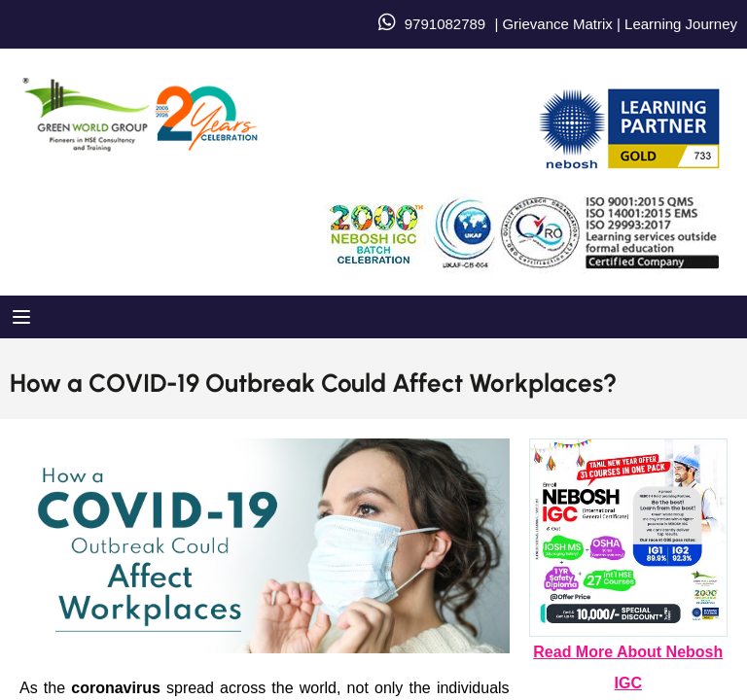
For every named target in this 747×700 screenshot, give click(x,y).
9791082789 (445, 24)
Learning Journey (679, 24)
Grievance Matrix (557, 24)
